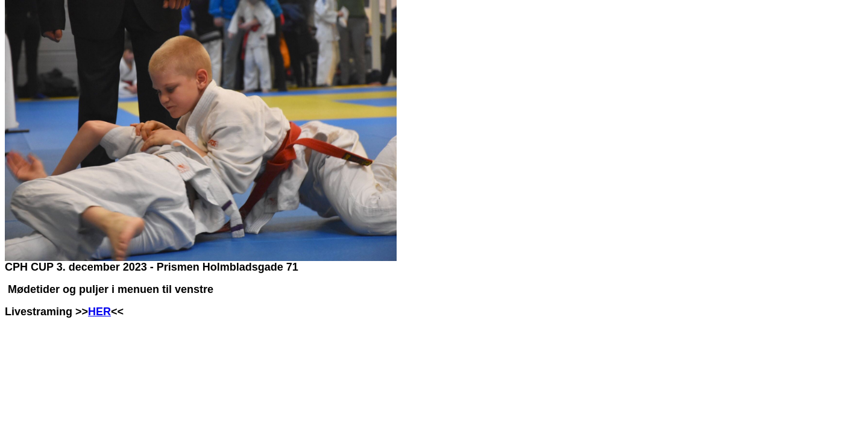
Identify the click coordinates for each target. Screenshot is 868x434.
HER (99, 312)
